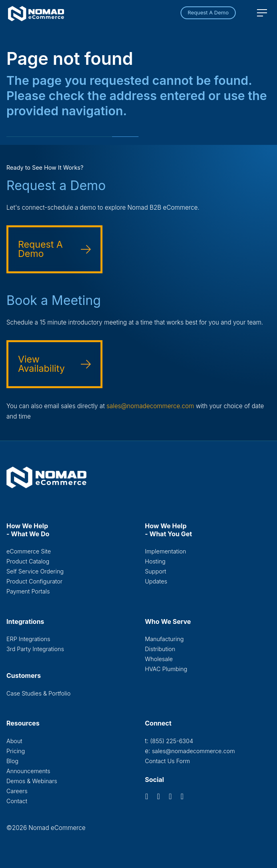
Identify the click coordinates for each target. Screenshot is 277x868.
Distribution (160, 649)
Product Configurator (34, 581)
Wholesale (159, 659)
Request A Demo (208, 12)
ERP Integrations (28, 639)
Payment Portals (28, 591)
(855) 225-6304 (172, 741)
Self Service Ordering (35, 571)
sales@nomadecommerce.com (150, 406)
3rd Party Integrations (35, 649)
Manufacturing (164, 639)
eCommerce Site (29, 551)
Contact (17, 801)
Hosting (155, 561)
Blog (12, 761)
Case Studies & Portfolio (38, 693)
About (14, 741)
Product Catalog (28, 561)
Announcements (28, 771)
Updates (156, 581)
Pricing (16, 751)
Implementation (166, 551)
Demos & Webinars (32, 781)
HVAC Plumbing (166, 669)
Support (156, 571)
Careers (17, 791)
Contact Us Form (168, 761)
